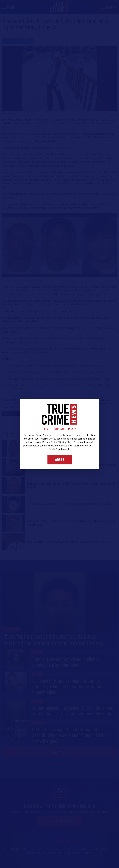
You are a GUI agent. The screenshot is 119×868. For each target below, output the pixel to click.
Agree (60, 459)
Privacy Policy (50, 442)
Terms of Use (70, 435)
